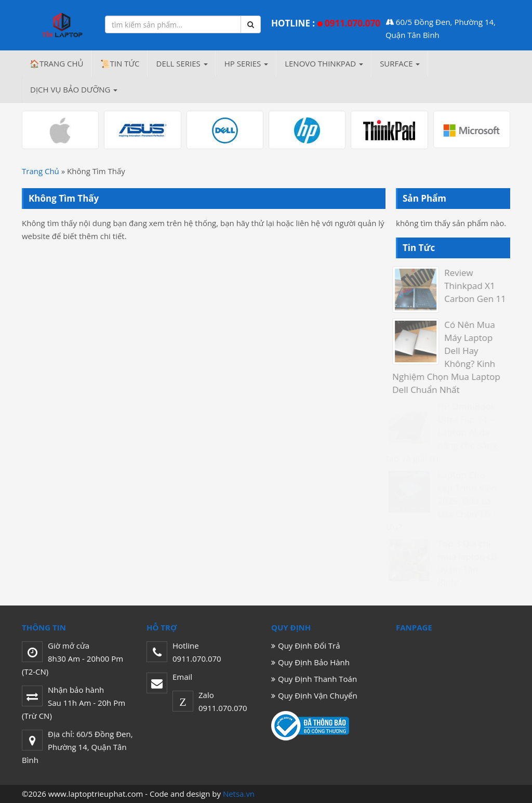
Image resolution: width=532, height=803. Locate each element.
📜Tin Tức (120, 63)
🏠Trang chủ (57, 63)
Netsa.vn (239, 794)
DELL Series (182, 63)
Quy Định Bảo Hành (314, 662)
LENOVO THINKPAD (324, 63)
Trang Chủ (41, 171)
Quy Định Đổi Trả (309, 646)
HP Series (246, 63)
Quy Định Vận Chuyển (318, 695)
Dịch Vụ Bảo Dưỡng (74, 89)
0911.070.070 (353, 23)
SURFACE (400, 63)
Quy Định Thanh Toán (317, 679)
